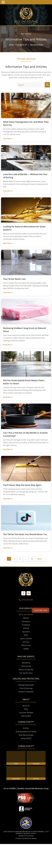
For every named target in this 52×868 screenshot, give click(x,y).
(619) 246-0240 (26, 615)
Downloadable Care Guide (26, 747)
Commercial (26, 682)
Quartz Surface (26, 654)
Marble (26, 634)
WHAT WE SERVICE (26, 630)
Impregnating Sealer (26, 700)
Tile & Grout (26, 661)
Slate (26, 651)
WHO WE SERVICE (26, 672)
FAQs (26, 725)
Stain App (36, 794)
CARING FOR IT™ (26, 762)
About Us (26, 721)
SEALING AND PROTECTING (26, 694)
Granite (26, 644)
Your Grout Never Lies (14, 279)
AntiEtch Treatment (26, 707)
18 (32, 559)
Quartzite (26, 647)
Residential (26, 678)
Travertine (26, 640)
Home (11, 45)
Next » (40, 559)
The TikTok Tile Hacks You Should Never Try (25, 534)
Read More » (8, 139)
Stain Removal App (26, 751)
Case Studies (26, 731)
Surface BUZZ (26, 754)
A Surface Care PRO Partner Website (26, 854)
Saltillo (26, 664)
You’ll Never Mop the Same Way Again (22, 485)
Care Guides (36, 779)
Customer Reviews (26, 728)
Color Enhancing (26, 704)
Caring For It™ (22, 45)
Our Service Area (26, 688)
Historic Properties (26, 685)
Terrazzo (26, 657)
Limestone (26, 637)
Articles (26, 744)
